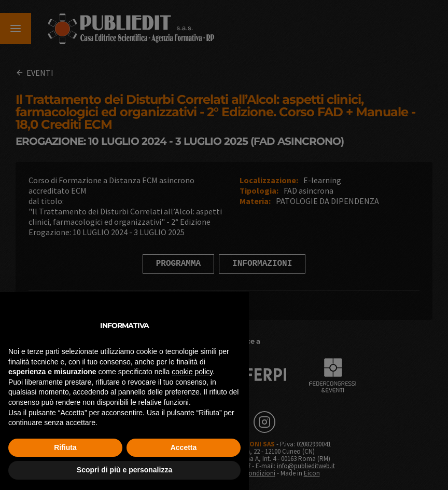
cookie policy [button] (192, 372)
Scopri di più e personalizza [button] (124, 470)
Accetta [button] (184, 447)
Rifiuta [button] (65, 447)
